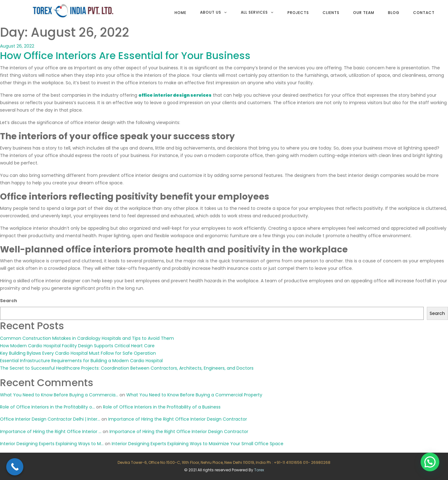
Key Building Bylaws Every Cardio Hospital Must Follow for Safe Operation (78, 353)
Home (180, 13)
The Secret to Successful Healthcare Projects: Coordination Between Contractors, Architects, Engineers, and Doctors (127, 368)
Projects (298, 13)
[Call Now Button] (15, 467)
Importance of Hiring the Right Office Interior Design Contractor (178, 419)
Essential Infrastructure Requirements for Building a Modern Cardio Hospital (81, 361)
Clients (331, 13)
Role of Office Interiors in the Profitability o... (47, 407)
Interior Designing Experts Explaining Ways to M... (52, 444)
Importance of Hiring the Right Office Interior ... (51, 432)
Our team (364, 13)
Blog (394, 13)
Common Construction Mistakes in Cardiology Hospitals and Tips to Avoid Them (87, 338)
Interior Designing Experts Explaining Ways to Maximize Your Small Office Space (198, 444)
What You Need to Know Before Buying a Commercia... (59, 395)
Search (9, 301)
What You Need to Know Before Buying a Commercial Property (194, 395)
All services (254, 12)
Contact (424, 13)
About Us (211, 12)
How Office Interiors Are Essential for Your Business (125, 55)
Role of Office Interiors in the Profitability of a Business (162, 407)
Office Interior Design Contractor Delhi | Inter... (50, 419)
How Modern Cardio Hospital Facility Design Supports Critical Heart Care (77, 346)
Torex (259, 470)
